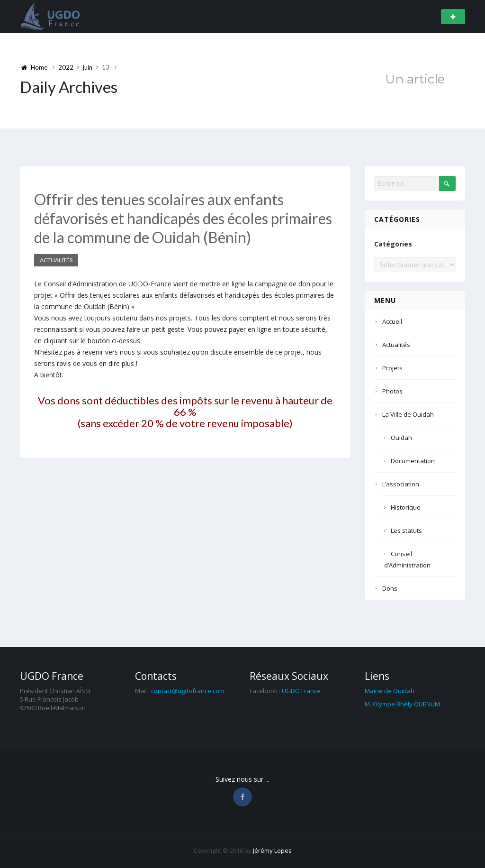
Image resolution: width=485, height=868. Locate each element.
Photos (392, 391)
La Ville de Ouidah (408, 414)
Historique (406, 507)
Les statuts (406, 530)
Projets (392, 368)
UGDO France (301, 691)
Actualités (56, 260)
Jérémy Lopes (272, 850)
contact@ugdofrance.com (188, 691)
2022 (66, 67)
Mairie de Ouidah (390, 691)
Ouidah (401, 438)
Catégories (393, 244)
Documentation (413, 461)
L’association (401, 484)
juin (88, 67)
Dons (390, 588)
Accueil (392, 321)
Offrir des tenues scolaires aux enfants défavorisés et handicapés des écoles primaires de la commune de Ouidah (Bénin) (183, 218)
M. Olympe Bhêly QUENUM (402, 704)
